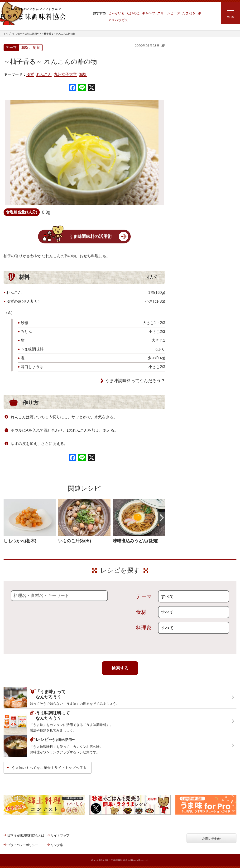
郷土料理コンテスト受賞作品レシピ (198, 160)
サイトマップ (60, 835)
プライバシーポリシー (23, 845)
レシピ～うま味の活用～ (195, 54)
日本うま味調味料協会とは (26, 835)
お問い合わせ (211, 838)
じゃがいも (116, 13)
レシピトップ (183, 66)
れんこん (44, 74)
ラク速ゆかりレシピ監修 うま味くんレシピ (190, 102)
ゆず (30, 74)
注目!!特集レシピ (185, 88)
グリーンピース (169, 13)
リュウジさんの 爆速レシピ (192, 116)
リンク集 (57, 845)
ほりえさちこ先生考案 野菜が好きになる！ (189, 146)
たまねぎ (189, 13)
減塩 (83, 74)
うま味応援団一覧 (186, 172)
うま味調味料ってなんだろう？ (135, 381)
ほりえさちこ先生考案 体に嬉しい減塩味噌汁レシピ (194, 130)
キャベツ (149, 13)
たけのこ (133, 13)
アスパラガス (118, 20)
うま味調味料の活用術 (90, 237)
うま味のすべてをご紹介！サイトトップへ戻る (49, 768)
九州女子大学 (65, 74)
